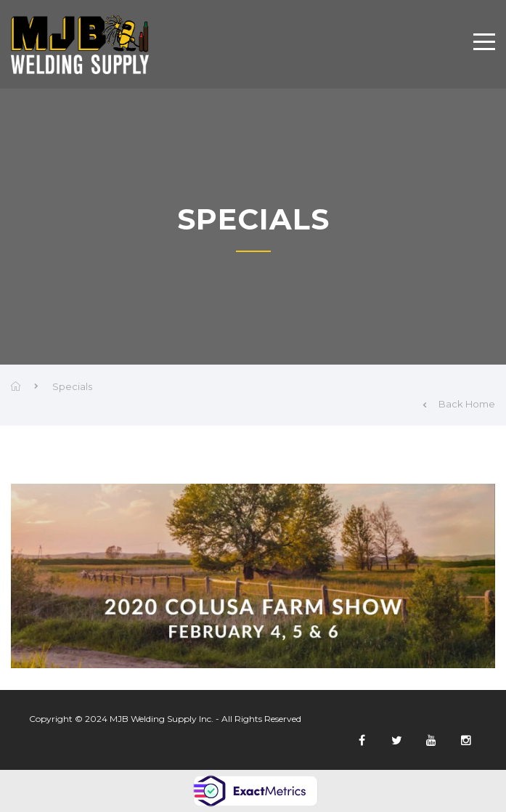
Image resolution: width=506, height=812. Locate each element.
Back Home (459, 404)
